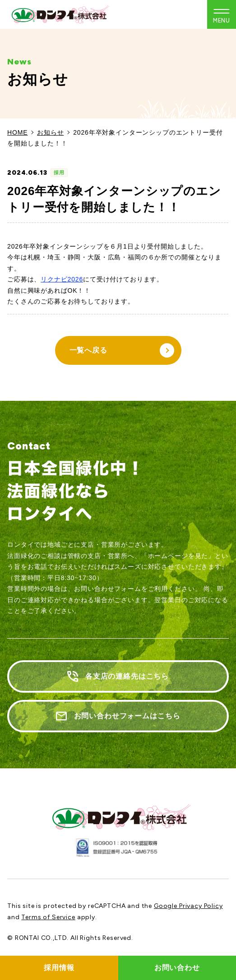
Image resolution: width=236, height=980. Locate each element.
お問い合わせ (177, 968)
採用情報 (59, 968)
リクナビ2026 (62, 279)
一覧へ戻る (122, 350)
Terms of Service (48, 917)
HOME (17, 132)
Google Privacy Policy (188, 906)
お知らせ (50, 132)
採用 (59, 172)
